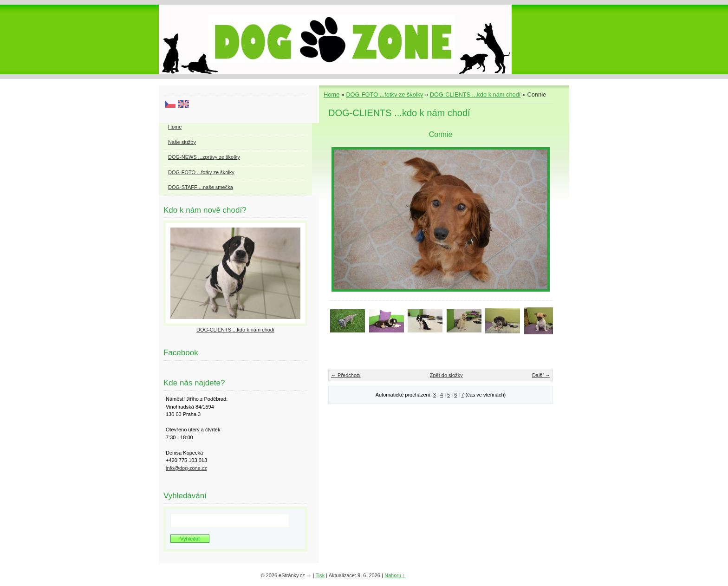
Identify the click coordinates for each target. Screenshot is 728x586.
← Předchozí (346, 375)
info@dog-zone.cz (186, 468)
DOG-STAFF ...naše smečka (201, 187)
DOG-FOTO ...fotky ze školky (384, 94)
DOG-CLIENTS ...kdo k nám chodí (475, 94)
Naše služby (182, 142)
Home (331, 94)
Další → (541, 375)
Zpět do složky (446, 375)
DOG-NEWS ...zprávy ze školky (204, 157)
